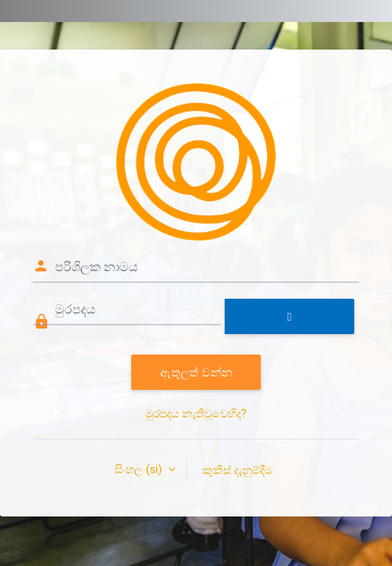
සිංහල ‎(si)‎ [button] (139, 469)
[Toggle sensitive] (289, 316)
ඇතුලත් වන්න (196, 372)
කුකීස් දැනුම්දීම (238, 470)
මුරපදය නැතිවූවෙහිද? (196, 413)
